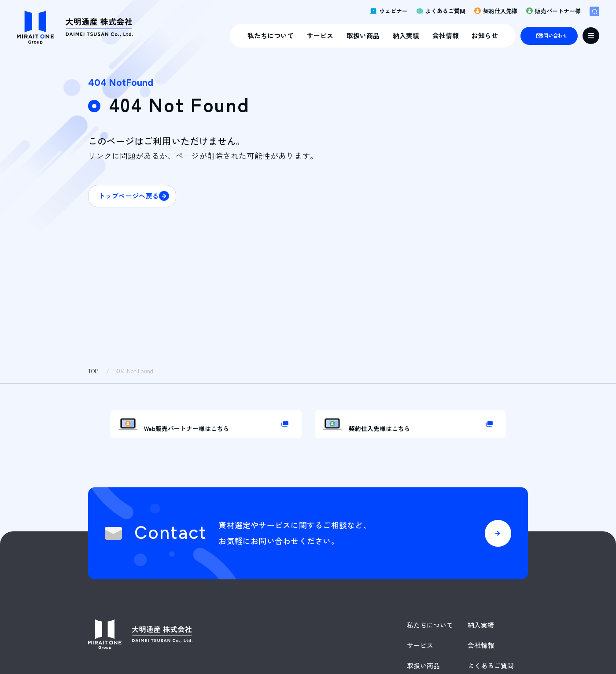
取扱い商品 (333, 38)
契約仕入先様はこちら (399, 435)
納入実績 (376, 38)
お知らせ (455, 38)
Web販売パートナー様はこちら (210, 435)
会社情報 (415, 38)
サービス (290, 38)
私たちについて (240, 38)
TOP (93, 371)
